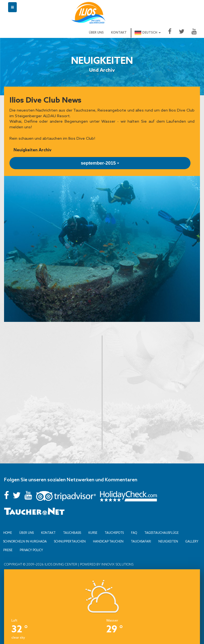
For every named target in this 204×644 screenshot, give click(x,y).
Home (8, 532)
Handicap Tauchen (108, 541)
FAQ (134, 532)
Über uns (96, 33)
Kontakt (119, 33)
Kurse (93, 532)
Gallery (192, 541)
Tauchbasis (72, 532)
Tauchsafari (141, 541)
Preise (8, 549)
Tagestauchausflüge (161, 532)
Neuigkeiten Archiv (32, 150)
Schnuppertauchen (70, 541)
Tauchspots (114, 532)
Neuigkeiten (168, 541)
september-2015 (100, 163)
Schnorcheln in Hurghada (25, 541)
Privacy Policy (31, 549)
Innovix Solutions (117, 563)
